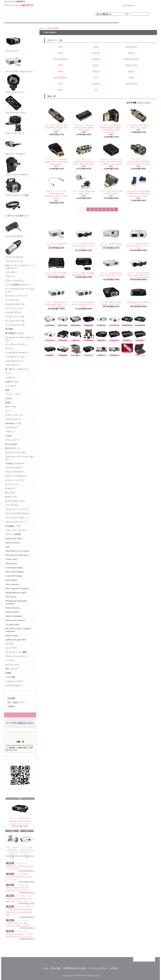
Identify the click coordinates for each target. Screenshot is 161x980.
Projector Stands (12, 635)
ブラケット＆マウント (15, 281)
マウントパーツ (12, 440)
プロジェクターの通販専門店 (19, 5)
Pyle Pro (131, 53)
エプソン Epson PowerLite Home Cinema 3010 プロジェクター (84, 296)
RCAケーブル (11, 497)
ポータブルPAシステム (15, 501)
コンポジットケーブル (15, 317)
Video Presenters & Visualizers (17, 589)
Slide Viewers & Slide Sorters (17, 555)
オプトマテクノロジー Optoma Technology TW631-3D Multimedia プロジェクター (20, 899)
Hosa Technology (60, 77)
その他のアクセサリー (15, 464)
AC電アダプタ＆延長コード (17, 207)
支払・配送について (61, 20)
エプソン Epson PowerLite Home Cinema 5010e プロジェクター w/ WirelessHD (139, 267)
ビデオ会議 (10, 677)
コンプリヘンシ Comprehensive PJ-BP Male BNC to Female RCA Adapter (138, 153)
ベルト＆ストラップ (14, 261)
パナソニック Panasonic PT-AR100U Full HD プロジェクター (114, 320)
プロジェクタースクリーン (17, 656)
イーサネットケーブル (15, 357)
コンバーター (11, 648)
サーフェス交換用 (13, 534)
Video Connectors (12, 584)
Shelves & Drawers (13, 543)
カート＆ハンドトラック (16, 296)
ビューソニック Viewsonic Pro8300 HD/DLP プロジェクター (114, 335)
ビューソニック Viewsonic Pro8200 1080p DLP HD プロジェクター (127, 335)
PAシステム (10, 493)
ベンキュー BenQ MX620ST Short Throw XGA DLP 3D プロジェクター (114, 350)
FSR (60, 83)
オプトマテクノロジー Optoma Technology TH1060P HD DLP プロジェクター (76, 320)
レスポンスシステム (14, 681)
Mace (60, 47)
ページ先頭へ (144, 959)
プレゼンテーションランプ (17, 509)
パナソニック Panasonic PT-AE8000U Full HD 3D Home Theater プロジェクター (20, 813)
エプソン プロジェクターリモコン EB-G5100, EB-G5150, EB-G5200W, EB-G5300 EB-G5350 (127, 348)
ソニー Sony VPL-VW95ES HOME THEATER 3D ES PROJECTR (101, 335)
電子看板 (9, 329)
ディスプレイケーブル (15, 321)
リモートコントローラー (16, 530)
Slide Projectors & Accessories (17, 551)
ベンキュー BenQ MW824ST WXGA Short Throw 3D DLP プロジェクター (63, 350)
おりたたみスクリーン (15, 361)
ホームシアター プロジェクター (19, 63)
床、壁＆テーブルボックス (17, 369)
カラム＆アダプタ (13, 312)
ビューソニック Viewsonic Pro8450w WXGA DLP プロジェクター (140, 335)
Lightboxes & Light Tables (16, 640)
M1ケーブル (11, 407)
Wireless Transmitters (14, 616)
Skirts (8, 547)
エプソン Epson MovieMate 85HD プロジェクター (56, 266)
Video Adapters (11, 580)
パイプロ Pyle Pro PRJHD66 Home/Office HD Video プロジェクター (63, 335)
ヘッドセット (11, 386)
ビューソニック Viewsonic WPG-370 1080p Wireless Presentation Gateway (18, 923)
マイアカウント (129, 6)
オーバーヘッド (12, 484)
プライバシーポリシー (98, 968)
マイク (8, 373)
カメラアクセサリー (14, 685)
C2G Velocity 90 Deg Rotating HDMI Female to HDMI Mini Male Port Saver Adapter (138, 185)
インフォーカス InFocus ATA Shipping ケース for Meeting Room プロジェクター (19, 934)
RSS (17, 948)
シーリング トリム (14, 308)
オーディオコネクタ (14, 249)
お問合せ (99, 20)
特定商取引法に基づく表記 (75, 968)
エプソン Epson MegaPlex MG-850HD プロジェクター (84, 266)
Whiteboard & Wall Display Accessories (16, 602)
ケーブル (9, 644)
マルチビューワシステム (16, 452)
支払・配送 (56, 968)
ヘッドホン (10, 660)
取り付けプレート (13, 448)
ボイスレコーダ (12, 665)
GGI (96, 77)
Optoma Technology (131, 59)
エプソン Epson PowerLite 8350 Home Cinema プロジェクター (19, 877)
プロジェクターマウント (16, 522)
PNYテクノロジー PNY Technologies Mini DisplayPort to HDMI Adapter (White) (56, 186)
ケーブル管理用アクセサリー (18, 285)
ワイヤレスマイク (13, 419)
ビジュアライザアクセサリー (18, 513)
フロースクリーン (13, 365)
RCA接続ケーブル (13, 526)
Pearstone (96, 59)
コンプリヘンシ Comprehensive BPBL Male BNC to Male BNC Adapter (84, 153)
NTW (60, 65)
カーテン (9, 348)
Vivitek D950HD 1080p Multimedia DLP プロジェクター (50, 350)
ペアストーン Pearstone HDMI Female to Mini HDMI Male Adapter (56, 153)
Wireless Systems (12, 612)
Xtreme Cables (131, 47)
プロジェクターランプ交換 (17, 187)
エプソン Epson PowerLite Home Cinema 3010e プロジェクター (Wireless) (56, 296)
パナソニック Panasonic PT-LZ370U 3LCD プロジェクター (50, 335)
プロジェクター (13, 43)
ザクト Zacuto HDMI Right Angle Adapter (84, 184)
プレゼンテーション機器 (16, 652)
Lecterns (9, 398)
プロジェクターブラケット (17, 518)
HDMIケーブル (12, 382)
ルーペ (8, 411)
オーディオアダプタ (14, 228)
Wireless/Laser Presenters (15, 620)
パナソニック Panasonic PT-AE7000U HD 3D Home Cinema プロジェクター (140, 320)
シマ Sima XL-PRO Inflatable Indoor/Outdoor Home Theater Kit (89, 335)
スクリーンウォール (14, 415)
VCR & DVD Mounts (14, 576)
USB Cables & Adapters (15, 572)
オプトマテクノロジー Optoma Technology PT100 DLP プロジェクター (101, 320)
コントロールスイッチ (15, 325)
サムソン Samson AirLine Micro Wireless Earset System (12, 844)
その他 (8, 436)
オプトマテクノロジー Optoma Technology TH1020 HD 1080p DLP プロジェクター (89, 320)
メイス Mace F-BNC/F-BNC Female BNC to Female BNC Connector (56, 119)
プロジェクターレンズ (15, 84)
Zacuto (96, 47)
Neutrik (96, 65)
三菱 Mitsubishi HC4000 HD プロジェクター (138, 295)
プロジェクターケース (15, 125)
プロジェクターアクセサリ (17, 166)
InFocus (131, 71)
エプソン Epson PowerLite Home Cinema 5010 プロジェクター (84, 238)
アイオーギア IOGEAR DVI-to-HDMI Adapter (111, 184)
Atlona (60, 71)
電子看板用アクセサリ (15, 333)
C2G (96, 90)
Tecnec (60, 53)
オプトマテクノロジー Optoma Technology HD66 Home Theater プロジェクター (63, 320)
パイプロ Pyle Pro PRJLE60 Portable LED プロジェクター (76, 335)
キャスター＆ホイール (15, 304)
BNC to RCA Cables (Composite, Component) (18, 630)
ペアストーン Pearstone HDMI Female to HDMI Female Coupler (84, 119)
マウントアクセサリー (15, 472)
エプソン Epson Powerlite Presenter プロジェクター (111, 236)
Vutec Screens (11, 597)
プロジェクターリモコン (16, 104)
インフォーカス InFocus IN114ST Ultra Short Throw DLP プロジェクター (18, 888)
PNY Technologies (60, 59)
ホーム (23, 20)
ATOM (27, 948)
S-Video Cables (11, 559)
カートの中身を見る (20, 715)
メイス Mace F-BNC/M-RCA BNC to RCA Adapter (139, 118)
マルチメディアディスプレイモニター (20, 458)
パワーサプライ (12, 505)
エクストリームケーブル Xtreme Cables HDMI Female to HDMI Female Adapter (111, 153)
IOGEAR (96, 71)
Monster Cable (131, 65)
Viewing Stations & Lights (16, 593)
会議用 (8, 673)
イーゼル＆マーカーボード (17, 353)
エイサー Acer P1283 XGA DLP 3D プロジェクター (89, 350)
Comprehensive (131, 83)
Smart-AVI (96, 53)
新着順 (148, 103)
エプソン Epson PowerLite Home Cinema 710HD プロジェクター (111, 267)
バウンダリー (11, 272)
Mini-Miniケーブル (13, 423)
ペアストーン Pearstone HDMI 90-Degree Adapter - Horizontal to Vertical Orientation (111, 120)
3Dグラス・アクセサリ (15, 146)
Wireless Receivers (13, 608)
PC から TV (10, 488)
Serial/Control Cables (14, 538)
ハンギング (10, 378)
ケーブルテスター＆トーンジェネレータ (20, 290)
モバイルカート (12, 427)
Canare (60, 90)
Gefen (131, 77)
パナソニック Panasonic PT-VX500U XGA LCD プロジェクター (19, 866)
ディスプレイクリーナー (16, 344)
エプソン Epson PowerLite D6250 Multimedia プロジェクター (27, 844)
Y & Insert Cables (12, 625)
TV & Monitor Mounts (14, 568)
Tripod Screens (11, 564)
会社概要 (11, 698)
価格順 (141, 103)
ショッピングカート (147, 6)
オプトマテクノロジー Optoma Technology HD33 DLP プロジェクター (50, 320)
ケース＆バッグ (12, 300)
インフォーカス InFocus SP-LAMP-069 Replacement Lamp (76, 350)
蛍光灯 (8, 403)
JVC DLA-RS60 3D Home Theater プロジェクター (111, 295)
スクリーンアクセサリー (16, 476)
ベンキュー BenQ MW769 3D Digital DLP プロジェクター (102, 350)
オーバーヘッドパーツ (15, 480)
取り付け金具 (11, 444)
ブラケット (10, 276)
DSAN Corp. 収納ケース (140, 350)
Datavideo (96, 83)
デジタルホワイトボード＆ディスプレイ (20, 339)
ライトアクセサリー (14, 468)
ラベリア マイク (13, 394)
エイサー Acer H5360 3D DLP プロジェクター (56, 236)
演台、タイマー (12, 669)
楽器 (7, 390)
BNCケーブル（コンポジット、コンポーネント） (20, 267)
